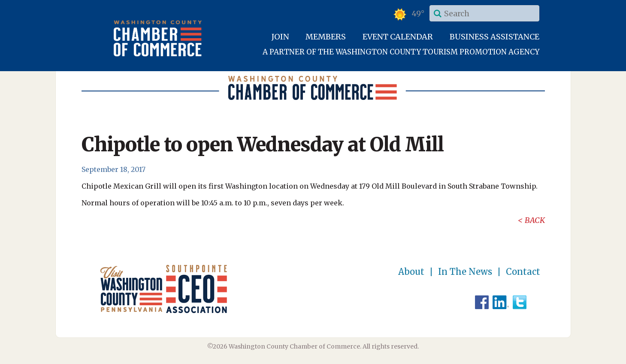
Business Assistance (494, 37)
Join (280, 37)
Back (535, 220)
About (411, 272)
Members (326, 37)
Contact (523, 272)
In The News (465, 272)
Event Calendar (398, 37)
